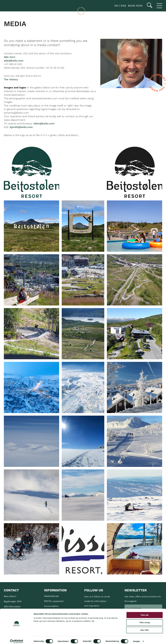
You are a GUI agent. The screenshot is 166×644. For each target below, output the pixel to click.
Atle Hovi (9, 57)
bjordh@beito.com (21, 127)
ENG (123, 6)
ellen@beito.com (44, 124)
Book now (135, 6)
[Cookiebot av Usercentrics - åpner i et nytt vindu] (17, 639)
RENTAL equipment (54, 601)
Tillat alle (145, 613)
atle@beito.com (14, 61)
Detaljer (137, 639)
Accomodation (51, 606)
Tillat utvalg (145, 620)
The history (11, 80)
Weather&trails (51, 596)
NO (116, 6)
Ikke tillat (145, 628)
